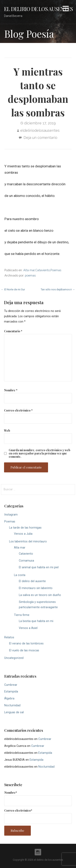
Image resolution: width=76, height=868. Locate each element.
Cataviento (43, 270)
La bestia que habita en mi (36, 621)
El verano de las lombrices (26, 644)
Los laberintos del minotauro (28, 542)
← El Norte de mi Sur (13, 289)
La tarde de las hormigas (25, 528)
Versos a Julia (23, 534)
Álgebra (9, 698)
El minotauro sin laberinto (36, 588)
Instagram (11, 515)
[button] (66, 9)
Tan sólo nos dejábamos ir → (58, 289)
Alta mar (29, 270)
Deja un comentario (40, 138)
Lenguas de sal (14, 712)
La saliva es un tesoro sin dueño (40, 595)
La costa (20, 575)
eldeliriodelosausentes (40, 130)
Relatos (9, 637)
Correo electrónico (18, 410)
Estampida (11, 692)
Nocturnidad (12, 705)
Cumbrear (11, 685)
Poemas (56, 270)
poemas (30, 275)
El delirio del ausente (32, 581)
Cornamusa (26, 561)
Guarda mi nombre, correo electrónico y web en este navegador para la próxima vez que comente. (40, 453)
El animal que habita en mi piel (39, 567)
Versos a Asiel (28, 628)
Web (7, 430)
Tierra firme (22, 615)
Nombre (11, 390)
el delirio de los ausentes (38, 9)
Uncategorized (14, 658)
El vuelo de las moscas (24, 650)
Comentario (13, 331)
